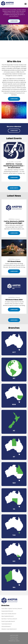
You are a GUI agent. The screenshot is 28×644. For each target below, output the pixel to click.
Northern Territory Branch (9, 619)
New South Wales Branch (9, 614)
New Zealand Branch (8, 616)
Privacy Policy (14, 639)
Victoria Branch (6, 626)
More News (14, 320)
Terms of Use (14, 637)
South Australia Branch (8, 621)
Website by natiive (14, 641)
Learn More (14, 21)
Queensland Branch (7, 611)
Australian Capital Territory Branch (12, 609)
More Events (14, 188)
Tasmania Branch (7, 624)
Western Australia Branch (9, 629)
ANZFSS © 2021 (14, 635)
